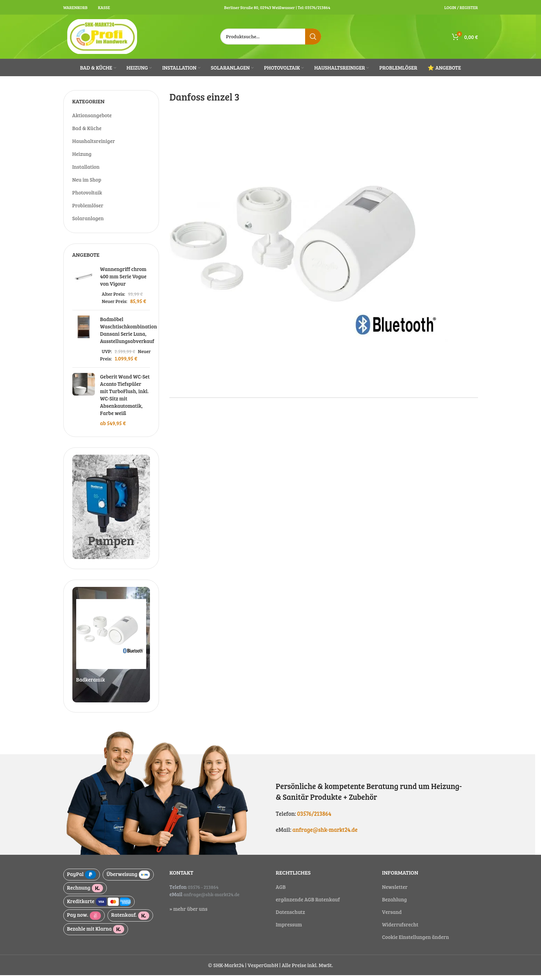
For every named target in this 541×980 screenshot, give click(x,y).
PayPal (82, 879)
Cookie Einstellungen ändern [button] (415, 942)
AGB (281, 892)
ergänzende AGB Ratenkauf (308, 904)
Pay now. (84, 920)
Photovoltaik (87, 197)
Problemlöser (88, 210)
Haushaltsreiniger (94, 145)
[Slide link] (111, 650)
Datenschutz (291, 917)
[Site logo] (102, 38)
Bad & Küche (87, 133)
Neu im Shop (87, 184)
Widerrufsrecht (400, 929)
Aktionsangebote (92, 120)
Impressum (289, 929)
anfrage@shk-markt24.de (325, 834)
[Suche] (271, 39)
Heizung (82, 158)
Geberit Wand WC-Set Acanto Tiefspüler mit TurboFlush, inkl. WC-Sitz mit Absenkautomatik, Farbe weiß (125, 400)
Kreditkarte (99, 907)
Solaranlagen (88, 223)
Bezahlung (394, 904)
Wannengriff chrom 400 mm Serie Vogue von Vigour (123, 281)
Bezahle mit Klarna (96, 934)
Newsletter (395, 892)
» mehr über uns (188, 914)
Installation (86, 171)
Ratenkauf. (130, 920)
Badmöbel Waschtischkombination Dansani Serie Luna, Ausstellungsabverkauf (129, 335)
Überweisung (128, 879)
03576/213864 (314, 818)
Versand (392, 917)
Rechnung (85, 893)
